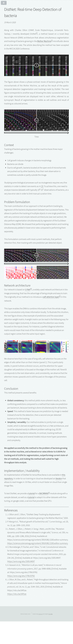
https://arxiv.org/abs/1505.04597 (21, 561)
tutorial (32, 493)
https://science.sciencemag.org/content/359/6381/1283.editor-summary (38, 543)
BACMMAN (44, 493)
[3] (42, 186)
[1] (37, 33)
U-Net (28, 290)
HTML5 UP (40, 614)
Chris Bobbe (51, 614)
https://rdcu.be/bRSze (17, 594)
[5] (60, 296)
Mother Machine (44, 41)
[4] (31, 289)
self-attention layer (51, 297)
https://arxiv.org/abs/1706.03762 (21, 576)
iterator (59, 479)
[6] (49, 493)
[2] (52, 41)
